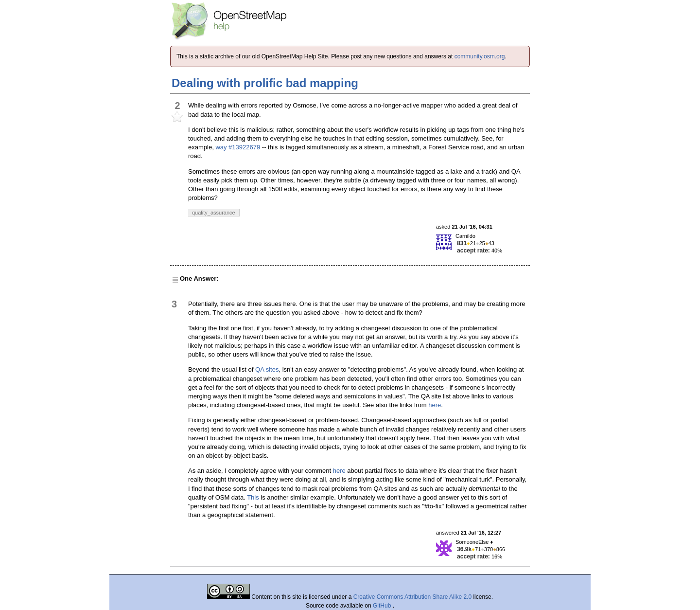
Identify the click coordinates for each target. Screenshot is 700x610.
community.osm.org (480, 56)
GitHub (383, 606)
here (435, 405)
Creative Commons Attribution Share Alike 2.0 (412, 597)
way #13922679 (238, 147)
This (253, 497)
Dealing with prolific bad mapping (265, 83)
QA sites (267, 369)
